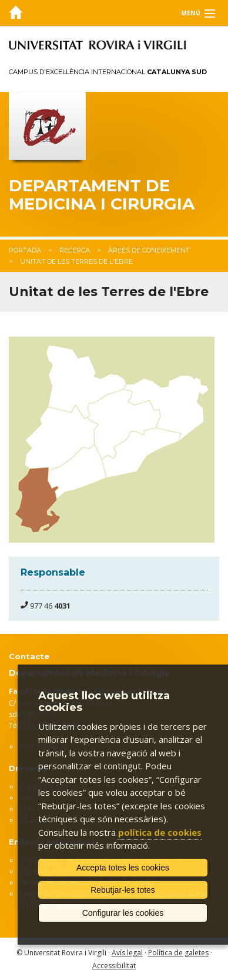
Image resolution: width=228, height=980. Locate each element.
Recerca (75, 250)
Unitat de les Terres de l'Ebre (76, 261)
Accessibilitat (114, 966)
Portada (25, 250)
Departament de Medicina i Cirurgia (102, 195)
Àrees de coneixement (149, 250)
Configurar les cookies (123, 913)
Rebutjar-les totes (123, 890)
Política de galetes (178, 953)
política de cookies (160, 832)
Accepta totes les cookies (123, 868)
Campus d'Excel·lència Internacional (108, 72)
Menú (191, 13)
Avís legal (127, 953)
